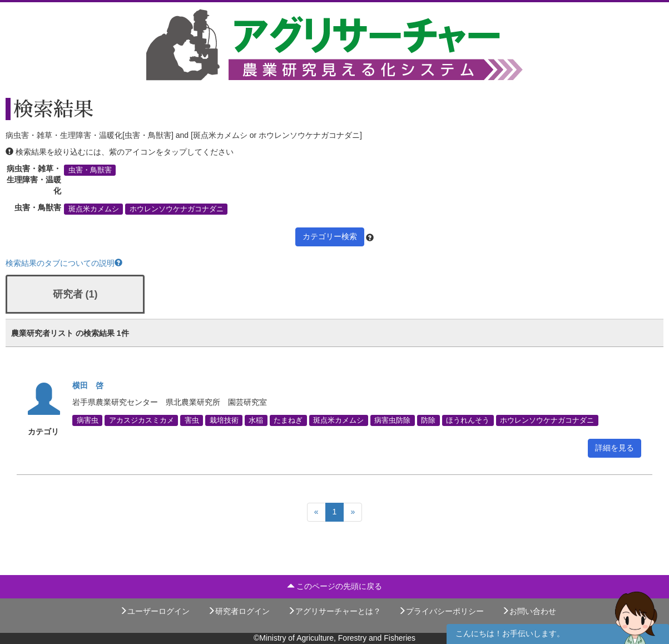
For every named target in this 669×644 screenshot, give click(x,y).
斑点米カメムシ (94, 209)
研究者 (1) (75, 294)
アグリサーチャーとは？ (334, 611)
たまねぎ (288, 420)
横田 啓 (88, 385)
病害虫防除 (392, 420)
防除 (428, 420)
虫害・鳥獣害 (90, 170)
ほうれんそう (468, 420)
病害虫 (88, 420)
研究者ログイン (239, 611)
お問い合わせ (529, 611)
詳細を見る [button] (615, 448)
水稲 (256, 420)
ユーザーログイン (155, 611)
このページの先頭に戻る (335, 586)
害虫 (192, 420)
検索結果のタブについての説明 (64, 263)
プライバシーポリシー (441, 611)
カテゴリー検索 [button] (330, 236)
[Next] (353, 512)
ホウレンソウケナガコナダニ (177, 209)
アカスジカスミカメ (142, 420)
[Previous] (316, 512)
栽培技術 (224, 420)
